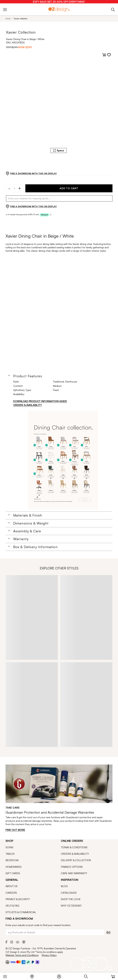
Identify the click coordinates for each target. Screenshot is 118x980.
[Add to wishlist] (109, 55)
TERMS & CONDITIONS (74, 847)
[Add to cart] (104, 55)
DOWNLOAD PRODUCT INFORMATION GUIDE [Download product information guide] (40, 401)
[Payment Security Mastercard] (19, 962)
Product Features (28, 376)
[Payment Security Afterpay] (28, 962)
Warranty (21, 539)
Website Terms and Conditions (22, 955)
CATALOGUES (69, 893)
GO (108, 932)
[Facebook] (6, 942)
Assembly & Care (27, 531)
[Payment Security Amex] (24, 962)
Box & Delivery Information (35, 547)
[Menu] (7, 976)
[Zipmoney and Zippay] (37, 962)
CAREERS (11, 893)
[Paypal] (33, 962)
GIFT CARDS (13, 873)
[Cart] (113, 976)
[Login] (61, 976)
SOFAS (9, 847)
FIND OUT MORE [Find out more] (15, 830)
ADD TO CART (69, 188)
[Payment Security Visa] (13, 962)
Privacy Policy (49, 955)
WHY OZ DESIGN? (71, 906)
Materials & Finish (28, 515)
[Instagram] (12, 942)
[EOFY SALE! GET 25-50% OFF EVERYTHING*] (59, 2)
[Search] (88, 976)
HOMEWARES (14, 867)
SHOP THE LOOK (71, 899)
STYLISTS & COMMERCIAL (21, 912)
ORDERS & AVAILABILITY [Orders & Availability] (28, 405)
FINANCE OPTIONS (72, 867)
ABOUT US (12, 886)
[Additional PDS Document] (63, 460)
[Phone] (113, 9)
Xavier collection (21, 19)
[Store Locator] (34, 976)
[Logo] (59, 9)
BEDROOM (12, 860)
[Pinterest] (24, 942)
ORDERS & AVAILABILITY (75, 854)
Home (8, 19)
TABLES (10, 854)
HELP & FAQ (12, 906)
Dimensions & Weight (31, 523)
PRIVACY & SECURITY (18, 899)
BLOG (64, 886)
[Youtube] (18, 942)
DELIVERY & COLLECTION (76, 860)
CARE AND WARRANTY (74, 873)
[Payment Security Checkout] (7, 962)
